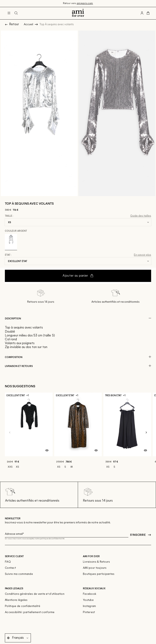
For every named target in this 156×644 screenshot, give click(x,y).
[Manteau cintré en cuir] (78, 433)
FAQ (8, 562)
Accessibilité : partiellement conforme (30, 612)
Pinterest (89, 612)
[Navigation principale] (9, 13)
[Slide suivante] (146, 433)
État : (8, 255)
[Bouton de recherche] (16, 13)
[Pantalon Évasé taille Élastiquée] (127, 433)
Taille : (9, 216)
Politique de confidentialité (23, 606)
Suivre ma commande (19, 574)
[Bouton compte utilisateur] (142, 13)
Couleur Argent (16, 231)
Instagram (89, 606)
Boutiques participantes (99, 574)
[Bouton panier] (148, 13)
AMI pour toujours (95, 568)
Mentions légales (16, 600)
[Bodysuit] (29, 433)
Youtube (88, 600)
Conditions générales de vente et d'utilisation (35, 594)
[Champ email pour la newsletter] (67, 533)
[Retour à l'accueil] (78, 13)
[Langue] (21, 638)
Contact (10, 568)
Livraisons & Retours (96, 562)
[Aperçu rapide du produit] (47, 451)
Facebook (90, 594)
